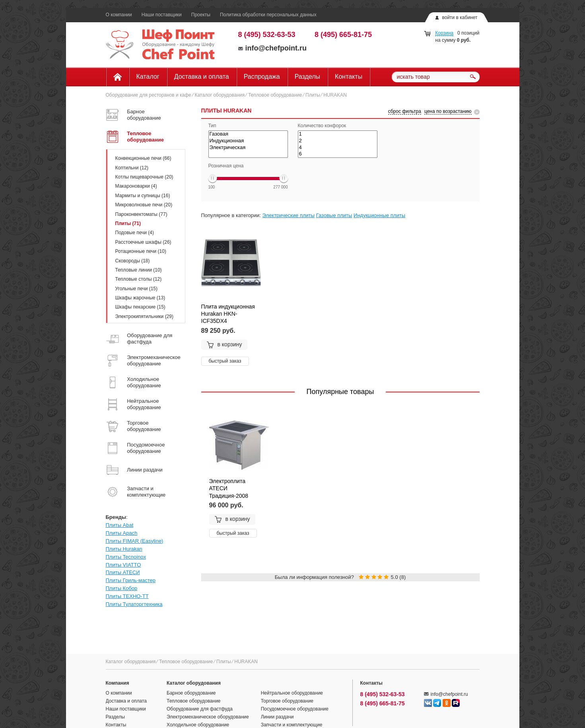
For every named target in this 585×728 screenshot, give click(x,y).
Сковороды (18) (133, 261)
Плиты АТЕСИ (123, 572)
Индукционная (248, 141)
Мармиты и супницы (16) (143, 196)
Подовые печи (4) (135, 233)
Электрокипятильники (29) (145, 316)
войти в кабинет (460, 17)
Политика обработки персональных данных (268, 15)
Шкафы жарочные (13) (140, 298)
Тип (212, 126)
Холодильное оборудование (198, 725)
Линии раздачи (277, 717)
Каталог (148, 77)
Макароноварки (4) (136, 186)
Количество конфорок (322, 126)
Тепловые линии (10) (139, 270)
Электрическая (248, 148)
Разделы (307, 77)
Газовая (248, 134)
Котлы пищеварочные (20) (144, 177)
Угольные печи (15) (137, 289)
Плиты (313, 95)
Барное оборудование (191, 693)
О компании (119, 15)
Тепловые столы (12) (139, 279)
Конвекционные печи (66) (143, 158)
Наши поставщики (162, 15)
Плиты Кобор (122, 588)
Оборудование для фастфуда (200, 709)
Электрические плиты (289, 215)
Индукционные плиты (379, 215)
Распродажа (262, 77)
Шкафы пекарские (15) (140, 307)
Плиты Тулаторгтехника (134, 604)
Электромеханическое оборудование (208, 717)
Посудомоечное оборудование (295, 709)
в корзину (224, 345)
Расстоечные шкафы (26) (143, 242)
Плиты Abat (120, 525)
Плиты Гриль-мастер (131, 580)
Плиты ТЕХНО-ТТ (127, 596)
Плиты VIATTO (123, 565)
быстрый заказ (225, 361)
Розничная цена (226, 166)
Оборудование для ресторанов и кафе (149, 95)
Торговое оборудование (287, 701)
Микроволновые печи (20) (144, 205)
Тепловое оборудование (275, 95)
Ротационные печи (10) (141, 251)
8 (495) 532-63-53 (267, 35)
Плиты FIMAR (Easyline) (135, 541)
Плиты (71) (128, 223)
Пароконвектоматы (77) (141, 214)
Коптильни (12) (132, 168)
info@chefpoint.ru (273, 48)
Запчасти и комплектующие (292, 725)
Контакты (349, 77)
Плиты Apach (122, 533)
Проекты (201, 15)
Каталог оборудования (220, 95)
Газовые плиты (334, 215)
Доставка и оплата (202, 77)
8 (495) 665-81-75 (343, 35)
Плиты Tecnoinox (126, 557)
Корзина (444, 33)
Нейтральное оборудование (292, 693)
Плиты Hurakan (124, 549)
